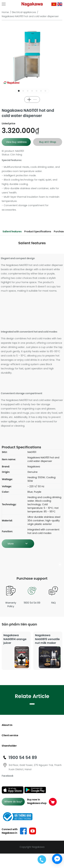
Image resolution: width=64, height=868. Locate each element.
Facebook (8, 776)
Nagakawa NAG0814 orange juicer (15, 639)
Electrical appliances (24, 12)
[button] (19, 91)
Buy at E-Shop (48, 142)
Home (5, 12)
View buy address (16, 142)
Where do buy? (13, 802)
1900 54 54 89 (32, 594)
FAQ (53, 594)
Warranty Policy (11, 596)
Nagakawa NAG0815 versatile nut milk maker (47, 639)
